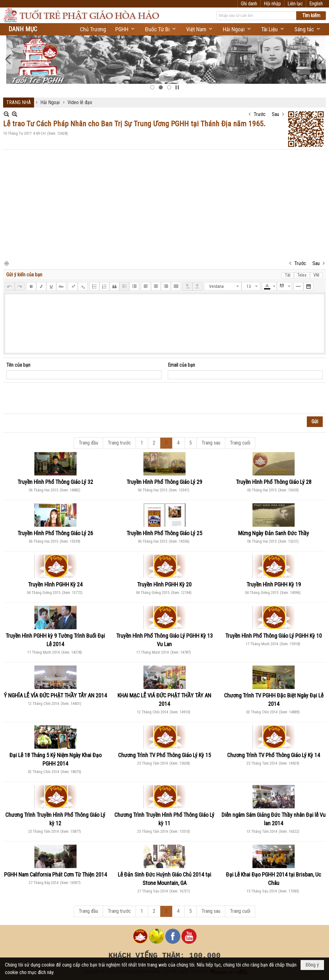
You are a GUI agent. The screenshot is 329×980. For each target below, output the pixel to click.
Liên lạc (295, 4)
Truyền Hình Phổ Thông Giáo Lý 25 (164, 533)
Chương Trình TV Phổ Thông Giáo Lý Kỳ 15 (164, 755)
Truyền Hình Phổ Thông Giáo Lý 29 (164, 482)
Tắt (288, 275)
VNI (316, 275)
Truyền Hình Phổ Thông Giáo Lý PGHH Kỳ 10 (274, 636)
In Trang (6, 263)
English (316, 4)
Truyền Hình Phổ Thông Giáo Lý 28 (274, 482)
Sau (275, 114)
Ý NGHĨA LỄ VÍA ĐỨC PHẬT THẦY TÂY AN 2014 (55, 695)
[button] (125, 29)
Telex (302, 275)
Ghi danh (249, 4)
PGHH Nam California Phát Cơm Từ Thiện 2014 (55, 874)
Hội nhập (272, 4)
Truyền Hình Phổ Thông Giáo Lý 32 (55, 482)
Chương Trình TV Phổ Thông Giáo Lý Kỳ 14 (274, 755)
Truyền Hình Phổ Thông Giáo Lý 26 (55, 533)
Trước (260, 114)
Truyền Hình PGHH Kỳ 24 (55, 584)
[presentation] (54, 398)
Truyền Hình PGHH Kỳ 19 (274, 584)
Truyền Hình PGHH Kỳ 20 (164, 584)
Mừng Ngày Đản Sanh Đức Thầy (274, 533)
